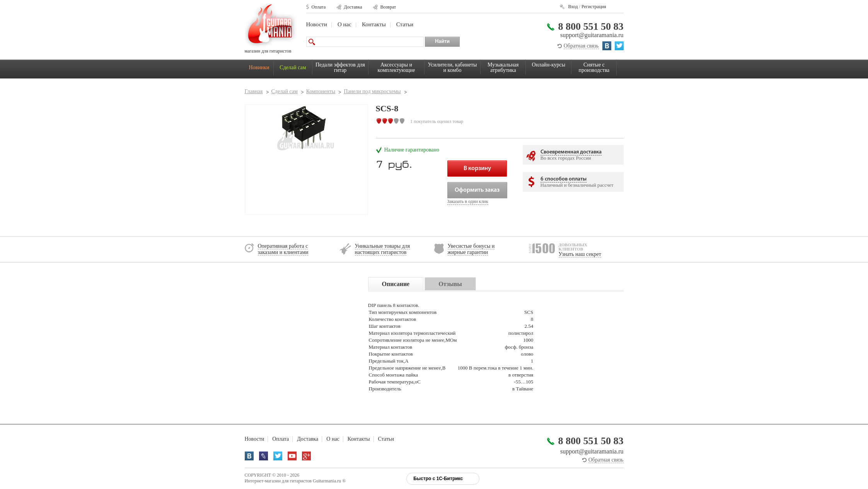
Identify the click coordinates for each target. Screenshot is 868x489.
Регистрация (594, 7)
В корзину (477, 169)
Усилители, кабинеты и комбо (453, 67)
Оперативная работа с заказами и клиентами (283, 249)
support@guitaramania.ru (592, 35)
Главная (254, 91)
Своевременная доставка (571, 152)
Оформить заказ (477, 190)
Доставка (353, 7)
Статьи (405, 24)
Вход (573, 7)
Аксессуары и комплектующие (396, 67)
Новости (317, 24)
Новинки (259, 67)
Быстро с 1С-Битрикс (438, 479)
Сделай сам (293, 67)
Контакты (374, 24)
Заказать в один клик (468, 201)
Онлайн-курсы (549, 65)
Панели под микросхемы (372, 91)
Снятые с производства (594, 67)
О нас (344, 24)
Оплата (319, 7)
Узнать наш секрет (580, 254)
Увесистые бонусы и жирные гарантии (471, 249)
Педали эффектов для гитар (340, 67)
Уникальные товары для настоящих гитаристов (383, 249)
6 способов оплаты (564, 179)
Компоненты (321, 91)
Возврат (388, 7)
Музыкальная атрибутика (503, 67)
